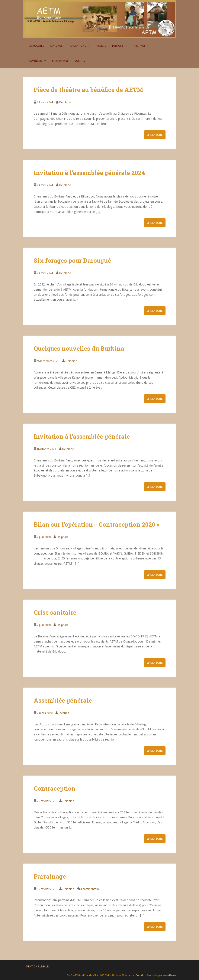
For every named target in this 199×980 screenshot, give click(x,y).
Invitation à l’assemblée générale (82, 436)
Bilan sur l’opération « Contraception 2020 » (97, 524)
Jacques (64, 713)
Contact (81, 61)
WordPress (170, 975)
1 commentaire (90, 889)
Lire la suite (155, 135)
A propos (56, 46)
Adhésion (36, 61)
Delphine (65, 102)
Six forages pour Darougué (72, 260)
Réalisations (77, 46)
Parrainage (50, 876)
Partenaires (60, 61)
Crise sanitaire (55, 612)
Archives (139, 46)
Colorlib (140, 975)
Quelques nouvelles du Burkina (79, 348)
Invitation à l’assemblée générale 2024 (89, 173)
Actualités (36, 46)
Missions (118, 46)
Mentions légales (38, 966)
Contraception (55, 788)
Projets (101, 46)
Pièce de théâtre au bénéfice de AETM (89, 90)
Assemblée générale (63, 700)
